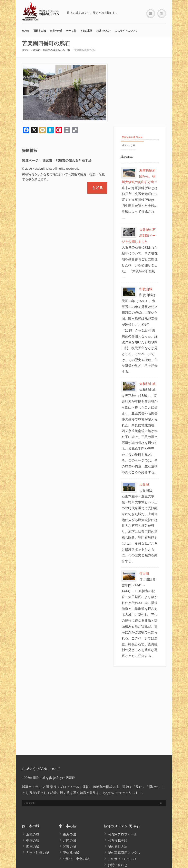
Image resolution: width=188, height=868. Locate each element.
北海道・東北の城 (76, 859)
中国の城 (33, 840)
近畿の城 (33, 834)
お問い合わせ (118, 865)
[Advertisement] (140, 91)
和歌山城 (146, 289)
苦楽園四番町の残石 (85, 50)
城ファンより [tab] (128, 145)
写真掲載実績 (118, 840)
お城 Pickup (104, 31)
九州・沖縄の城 (38, 853)
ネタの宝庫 (86, 31)
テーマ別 (71, 31)
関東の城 (69, 847)
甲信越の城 (71, 853)
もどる (97, 188)
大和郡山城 (147, 384)
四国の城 (33, 847)
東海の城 (69, 834)
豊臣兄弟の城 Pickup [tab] (132, 137)
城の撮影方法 (118, 847)
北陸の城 (69, 840)
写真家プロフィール (122, 834)
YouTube (162, 14)
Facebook (151, 14)
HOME (26, 31)
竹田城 (144, 573)
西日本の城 (40, 31)
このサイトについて (126, 31)
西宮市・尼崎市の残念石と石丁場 (51, 50)
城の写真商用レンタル (124, 853)
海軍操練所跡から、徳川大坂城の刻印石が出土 (140, 176)
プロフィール (69, 787)
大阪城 (144, 485)
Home (25, 50)
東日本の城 (56, 31)
